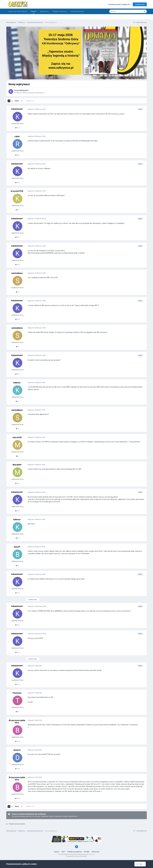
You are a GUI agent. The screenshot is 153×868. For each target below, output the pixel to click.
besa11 (17, 547)
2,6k (17, 769)
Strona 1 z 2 (30, 101)
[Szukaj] (120, 11)
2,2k (17, 741)
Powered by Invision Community (77, 856)
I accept (140, 864)
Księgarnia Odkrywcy (60, 11)
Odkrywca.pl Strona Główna (18, 11)
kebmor (17, 383)
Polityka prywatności (75, 852)
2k (17, 712)
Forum (34, 12)
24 (17, 566)
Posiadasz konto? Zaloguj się (120, 4)
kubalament (24, 90)
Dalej (17, 101)
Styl (63, 852)
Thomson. (17, 693)
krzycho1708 (17, 191)
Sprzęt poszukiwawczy (36, 93)
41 (17, 292)
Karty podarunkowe (77, 11)
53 (17, 401)
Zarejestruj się (140, 4)
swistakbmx (17, 273)
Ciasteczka (95, 852)
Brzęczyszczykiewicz (17, 722)
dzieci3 (17, 750)
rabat (17, 136)
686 (17, 155)
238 (17, 483)
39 (17, 210)
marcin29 (17, 437)
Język (57, 852)
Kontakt (87, 852)
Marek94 (17, 465)
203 (17, 128)
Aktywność (44, 11)
